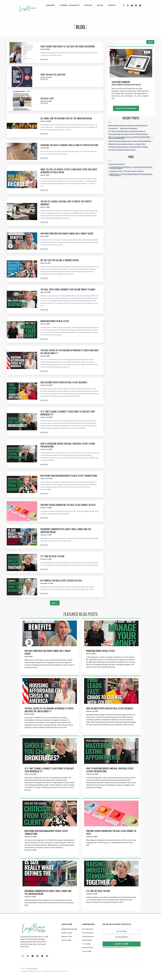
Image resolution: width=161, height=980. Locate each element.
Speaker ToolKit (67, 933)
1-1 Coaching (86, 944)
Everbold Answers (88, 936)
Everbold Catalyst (88, 933)
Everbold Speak (87, 940)
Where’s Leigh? (66, 940)
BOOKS (100, 5)
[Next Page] (55, 603)
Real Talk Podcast (88, 947)
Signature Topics (67, 936)
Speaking (50, 5)
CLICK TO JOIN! (122, 944)
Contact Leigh (87, 951)
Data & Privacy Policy (130, 947)
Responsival (34, 969)
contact (112, 5)
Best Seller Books (88, 929)
